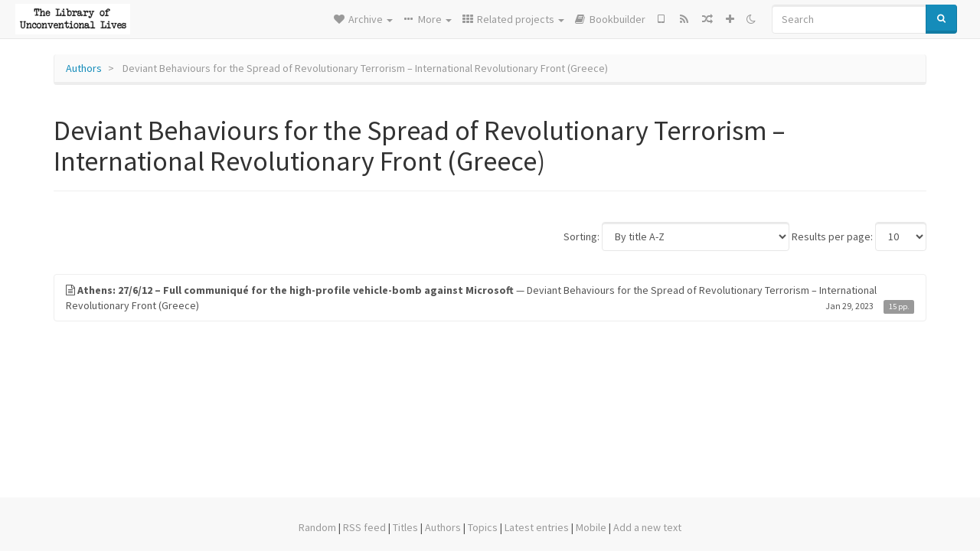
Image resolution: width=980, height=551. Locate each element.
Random (317, 527)
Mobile (591, 527)
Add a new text (647, 527)
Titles (405, 527)
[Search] (849, 19)
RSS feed (364, 527)
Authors (84, 68)
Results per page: (832, 236)
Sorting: (581, 236)
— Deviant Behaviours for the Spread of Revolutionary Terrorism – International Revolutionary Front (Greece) (490, 298)
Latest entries (537, 527)
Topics (483, 527)
